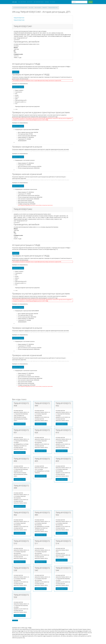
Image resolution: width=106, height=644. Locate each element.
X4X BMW (47, 2)
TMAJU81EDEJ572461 (53, 8)
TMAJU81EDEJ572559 (20, 616)
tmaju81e (45, 8)
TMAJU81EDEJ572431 (20, 452)
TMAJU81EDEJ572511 (41, 562)
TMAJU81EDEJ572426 (41, 451)
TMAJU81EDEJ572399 (20, 506)
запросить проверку (18, 87)
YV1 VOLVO (53, 2)
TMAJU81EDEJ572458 (20, 424)
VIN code (31, 8)
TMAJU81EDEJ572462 (19, 20)
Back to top (15, 620)
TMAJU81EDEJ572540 (41, 589)
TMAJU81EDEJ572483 (41, 535)
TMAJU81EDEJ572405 (41, 476)
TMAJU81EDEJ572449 (41, 424)
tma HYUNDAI (38, 8)
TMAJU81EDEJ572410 (62, 451)
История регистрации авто (20, 8)
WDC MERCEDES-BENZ (39, 2)
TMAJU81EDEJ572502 (62, 533)
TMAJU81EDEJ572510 (20, 562)
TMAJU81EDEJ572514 (62, 560)
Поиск (90, 2)
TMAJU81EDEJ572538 (20, 589)
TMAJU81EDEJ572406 (20, 479)
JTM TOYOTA (30, 2)
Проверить (16, 72)
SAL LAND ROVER (22, 2)
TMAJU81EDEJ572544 (62, 589)
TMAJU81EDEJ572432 (62, 424)
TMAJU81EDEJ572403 (62, 479)
